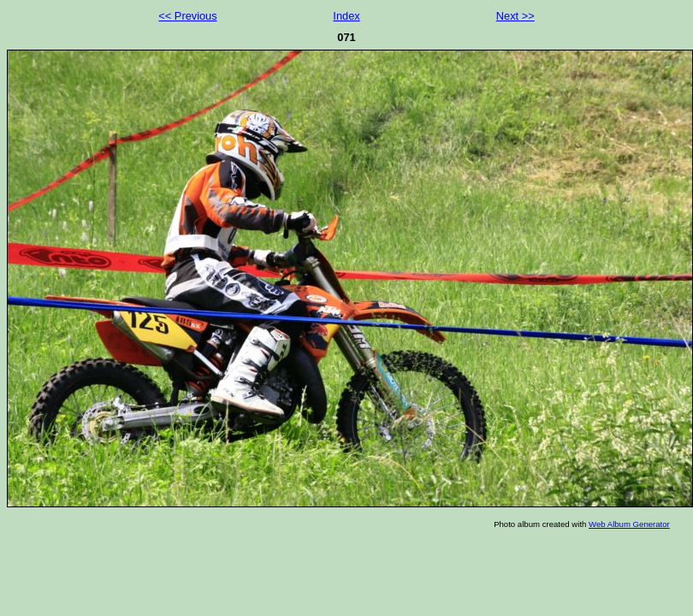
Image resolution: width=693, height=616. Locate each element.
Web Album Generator (629, 524)
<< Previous (187, 16)
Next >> (515, 16)
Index (346, 16)
